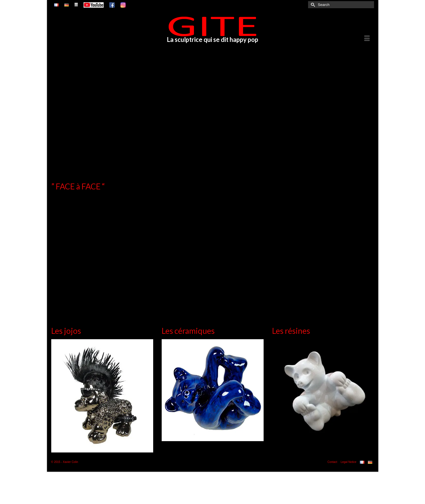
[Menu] (367, 39)
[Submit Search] (312, 5)
